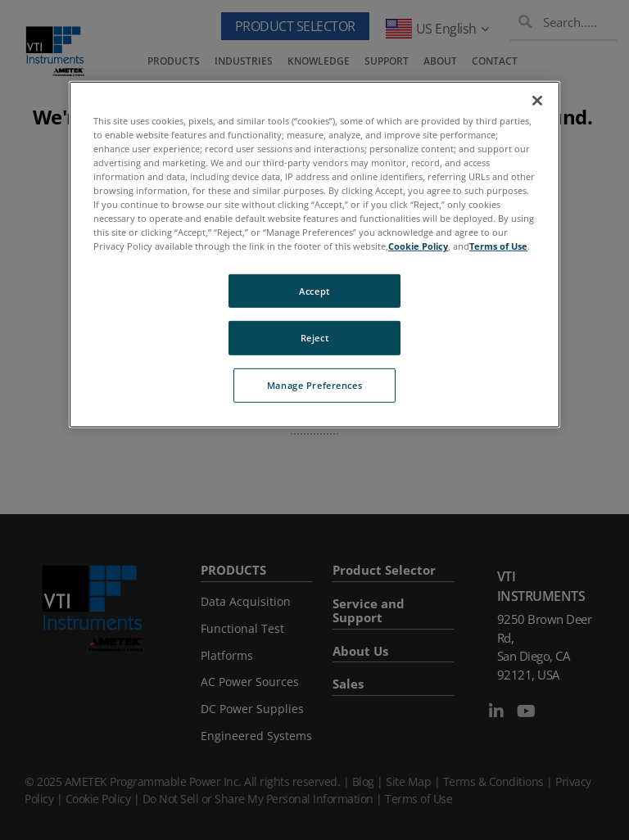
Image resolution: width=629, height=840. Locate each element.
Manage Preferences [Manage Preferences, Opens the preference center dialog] (314, 385)
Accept (314, 290)
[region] (314, 255)
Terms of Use (498, 246)
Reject (314, 338)
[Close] (537, 101)
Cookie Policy (418, 246)
